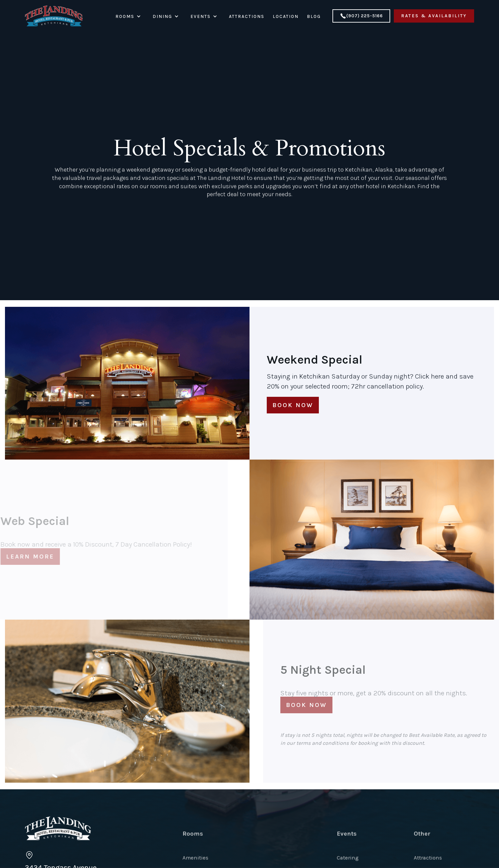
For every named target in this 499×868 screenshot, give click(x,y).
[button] (133, 17)
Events (347, 854)
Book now (293, 405)
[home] (54, 16)
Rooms (193, 854)
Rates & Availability (434, 16)
